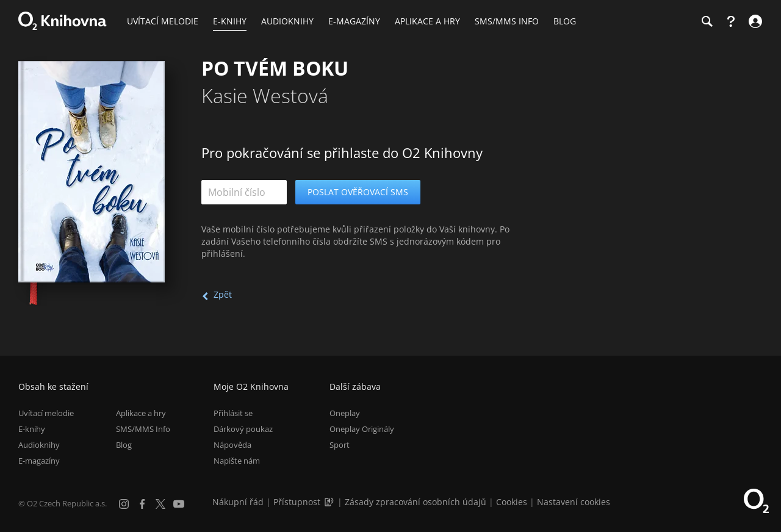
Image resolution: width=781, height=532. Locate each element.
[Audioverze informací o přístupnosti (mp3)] (330, 502)
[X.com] (160, 504)
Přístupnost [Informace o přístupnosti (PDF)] (297, 502)
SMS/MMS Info (143, 429)
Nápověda (232, 445)
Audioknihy (39, 445)
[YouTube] (179, 504)
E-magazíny (39, 461)
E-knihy (32, 429)
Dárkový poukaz (243, 429)
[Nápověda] (731, 21)
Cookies (512, 502)
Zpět (223, 294)
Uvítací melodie (46, 413)
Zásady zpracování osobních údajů (416, 502)
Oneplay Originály (362, 429)
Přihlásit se (233, 413)
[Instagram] (124, 504)
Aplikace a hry (141, 413)
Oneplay (345, 413)
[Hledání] (707, 21)
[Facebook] (142, 504)
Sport (340, 445)
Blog (124, 445)
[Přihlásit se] (754, 21)
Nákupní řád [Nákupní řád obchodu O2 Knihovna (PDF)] (238, 502)
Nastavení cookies (574, 502)
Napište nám (237, 461)
